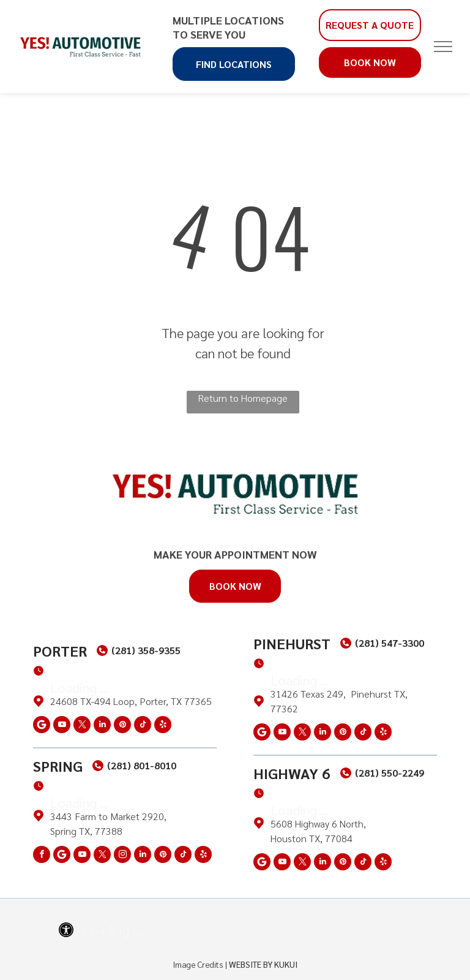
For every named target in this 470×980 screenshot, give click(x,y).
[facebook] (42, 856)
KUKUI (286, 964)
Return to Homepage (243, 398)
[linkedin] (102, 726)
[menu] (443, 47)
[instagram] (122, 856)
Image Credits (198, 964)
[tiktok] (143, 726)
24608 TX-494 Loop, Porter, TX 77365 (131, 701)
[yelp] (163, 726)
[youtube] (62, 726)
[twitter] (82, 726)
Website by (251, 964)
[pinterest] (122, 726)
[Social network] (42, 726)
